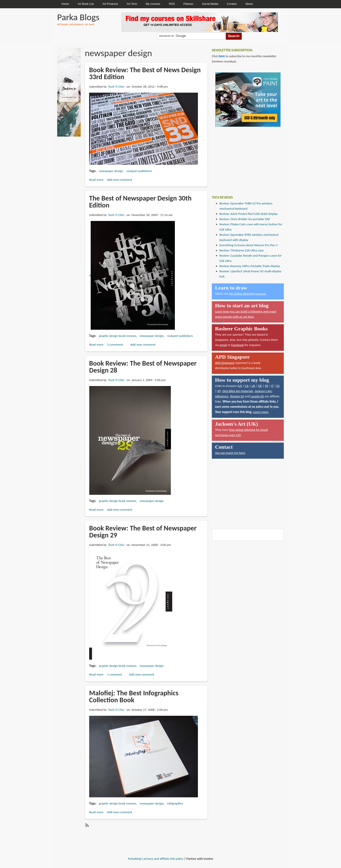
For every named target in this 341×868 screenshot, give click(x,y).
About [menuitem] (249, 4)
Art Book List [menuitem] (86, 4)
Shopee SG (237, 396)
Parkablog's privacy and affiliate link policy (156, 859)
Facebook (237, 345)
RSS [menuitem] (172, 4)
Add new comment (120, 180)
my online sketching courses (247, 294)
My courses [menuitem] (153, 4)
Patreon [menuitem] (188, 4)
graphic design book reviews (118, 336)
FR (267, 386)
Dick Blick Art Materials (238, 391)
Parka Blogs (78, 17)
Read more (96, 180)
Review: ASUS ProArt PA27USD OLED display (249, 214)
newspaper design (111, 171)
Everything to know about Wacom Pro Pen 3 (248, 245)
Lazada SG (257, 396)
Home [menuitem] (65, 4)
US (240, 386)
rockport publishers (139, 171)
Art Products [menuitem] (110, 4)
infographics (175, 803)
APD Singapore (225, 363)
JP (219, 391)
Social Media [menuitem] (210, 4)
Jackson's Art (263, 391)
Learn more (261, 412)
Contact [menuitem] (232, 4)
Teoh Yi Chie (116, 87)
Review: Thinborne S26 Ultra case (242, 250)
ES (278, 386)
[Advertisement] (244, 158)
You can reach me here (230, 453)
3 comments (115, 345)
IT (272, 386)
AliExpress (222, 396)
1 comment (115, 674)
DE (260, 386)
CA (247, 386)
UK (253, 386)
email (223, 345)
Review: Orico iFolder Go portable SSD (245, 219)
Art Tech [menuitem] (132, 4)
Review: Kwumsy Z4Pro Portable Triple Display (250, 266)
